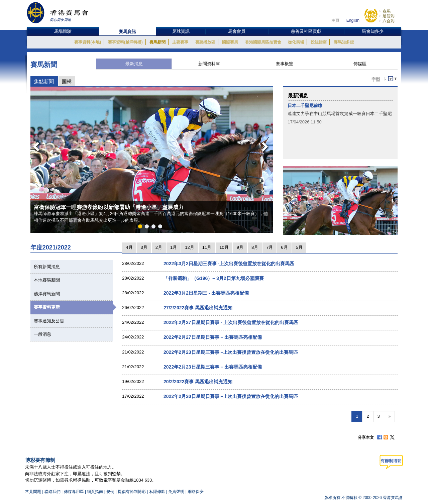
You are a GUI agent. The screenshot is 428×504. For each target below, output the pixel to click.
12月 (189, 247)
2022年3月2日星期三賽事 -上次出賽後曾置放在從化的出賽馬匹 (229, 264)
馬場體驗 (63, 31)
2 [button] (148, 228)
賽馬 (387, 11)
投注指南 (319, 42)
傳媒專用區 (74, 492)
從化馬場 (296, 42)
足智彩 (389, 16)
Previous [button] (34, 145)
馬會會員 (237, 31)
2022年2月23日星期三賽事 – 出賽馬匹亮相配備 (213, 367)
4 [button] (162, 228)
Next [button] (266, 145)
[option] (152, 160)
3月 (144, 247)
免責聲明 (176, 492)
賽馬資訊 (127, 32)
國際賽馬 (230, 42)
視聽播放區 (205, 42)
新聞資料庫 (209, 64)
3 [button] (155, 228)
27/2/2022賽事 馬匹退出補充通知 (198, 308)
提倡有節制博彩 (132, 492)
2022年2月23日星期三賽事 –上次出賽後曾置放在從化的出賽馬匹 (231, 352)
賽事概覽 (285, 64)
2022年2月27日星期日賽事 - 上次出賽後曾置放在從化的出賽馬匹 (231, 322)
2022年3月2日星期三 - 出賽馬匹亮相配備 (206, 293)
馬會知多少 (373, 31)
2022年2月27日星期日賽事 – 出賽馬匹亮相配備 (213, 337)
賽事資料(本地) (88, 42)
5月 (299, 247)
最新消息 (134, 64)
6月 (284, 247)
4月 (129, 247)
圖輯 (67, 81)
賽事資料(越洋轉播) (125, 42)
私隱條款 (157, 492)
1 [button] (141, 228)
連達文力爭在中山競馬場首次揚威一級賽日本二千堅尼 (340, 114)
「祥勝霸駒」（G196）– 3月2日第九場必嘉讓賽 (214, 278)
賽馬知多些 (344, 42)
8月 (255, 247)
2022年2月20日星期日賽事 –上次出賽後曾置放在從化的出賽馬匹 (231, 396)
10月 (224, 247)
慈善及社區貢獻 (306, 31)
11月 (207, 247)
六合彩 (389, 21)
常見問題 (33, 492)
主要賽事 (180, 42)
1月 (174, 247)
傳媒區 (360, 64)
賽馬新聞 (157, 42)
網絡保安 (196, 492)
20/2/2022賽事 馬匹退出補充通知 (198, 382)
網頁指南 (95, 492)
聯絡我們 (52, 492)
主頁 (335, 20)
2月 (159, 247)
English (353, 20)
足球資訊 (181, 31)
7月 (270, 247)
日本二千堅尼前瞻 (305, 106)
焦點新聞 (44, 81)
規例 (111, 492)
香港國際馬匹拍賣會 (263, 42)
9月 (240, 247)
